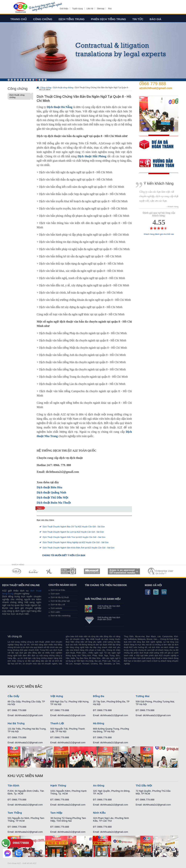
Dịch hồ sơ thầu (58, 590)
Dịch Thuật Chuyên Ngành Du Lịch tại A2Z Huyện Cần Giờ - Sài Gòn (73, 532)
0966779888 (21, 843)
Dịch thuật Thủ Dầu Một (52, 498)
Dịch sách (55, 594)
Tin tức (138, 19)
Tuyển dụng (77, 9)
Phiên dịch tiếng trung (109, 19)
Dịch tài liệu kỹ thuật (60, 597)
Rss (110, 9)
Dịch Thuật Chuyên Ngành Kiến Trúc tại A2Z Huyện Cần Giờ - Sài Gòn (74, 537)
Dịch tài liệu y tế (58, 605)
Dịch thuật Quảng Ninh (51, 492)
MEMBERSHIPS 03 (50, 571)
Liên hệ (90, 9)
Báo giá (155, 19)
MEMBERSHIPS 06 (124, 571)
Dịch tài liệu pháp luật (60, 601)
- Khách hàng (172, 207)
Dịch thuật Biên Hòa (49, 487)
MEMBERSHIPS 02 (34, 571)
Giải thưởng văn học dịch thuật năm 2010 (109, 618)
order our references (160, 164)
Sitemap (101, 9)
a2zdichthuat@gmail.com (156, 88)
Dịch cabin (55, 612)
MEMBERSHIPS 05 (92, 571)
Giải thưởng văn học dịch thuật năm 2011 (109, 607)
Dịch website (56, 608)
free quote (156, 147)
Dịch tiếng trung (72, 19)
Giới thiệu (64, 9)
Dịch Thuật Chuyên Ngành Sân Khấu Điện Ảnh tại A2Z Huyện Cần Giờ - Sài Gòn (79, 548)
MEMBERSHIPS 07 (161, 571)
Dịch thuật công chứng (20, 96)
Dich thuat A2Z (14, 863)
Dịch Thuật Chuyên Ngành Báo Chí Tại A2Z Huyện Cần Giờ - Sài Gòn (74, 527)
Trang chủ (19, 19)
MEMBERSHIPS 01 (16, 571)
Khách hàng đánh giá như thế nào (159, 234)
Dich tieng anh (20, 8)
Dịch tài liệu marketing (61, 616)
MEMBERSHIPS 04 (68, 571)
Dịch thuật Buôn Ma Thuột (54, 503)
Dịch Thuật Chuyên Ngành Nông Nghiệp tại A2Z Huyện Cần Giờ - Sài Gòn (76, 542)
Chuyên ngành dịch (62, 585)
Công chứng (43, 19)
